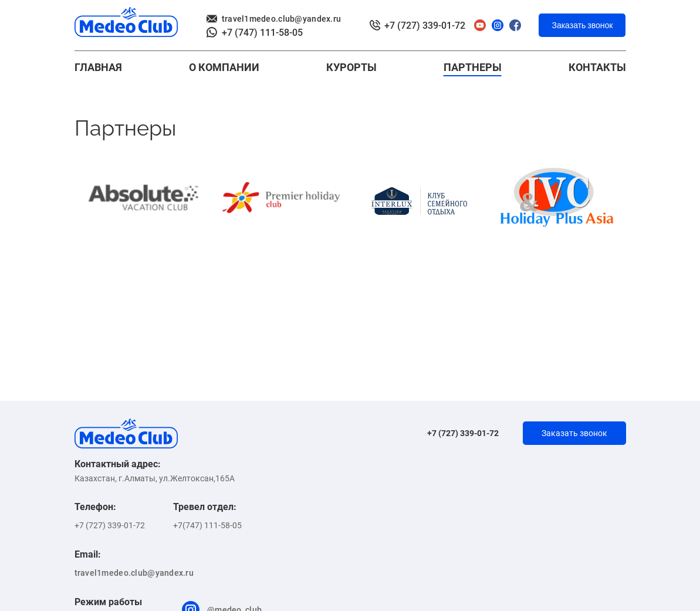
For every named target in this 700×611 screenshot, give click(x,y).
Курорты (351, 67)
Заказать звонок (582, 25)
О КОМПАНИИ (224, 67)
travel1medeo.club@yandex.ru (274, 19)
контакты (597, 67)
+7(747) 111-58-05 (207, 525)
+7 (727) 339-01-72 (417, 26)
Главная (98, 67)
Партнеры (473, 67)
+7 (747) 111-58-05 (255, 33)
